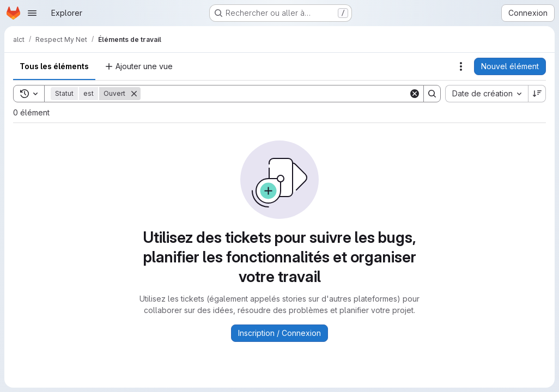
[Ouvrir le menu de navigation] (32, 13)
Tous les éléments (54, 66)
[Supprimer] (134, 94)
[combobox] (487, 94)
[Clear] (415, 94)
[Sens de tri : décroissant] (537, 94)
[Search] (275, 94)
